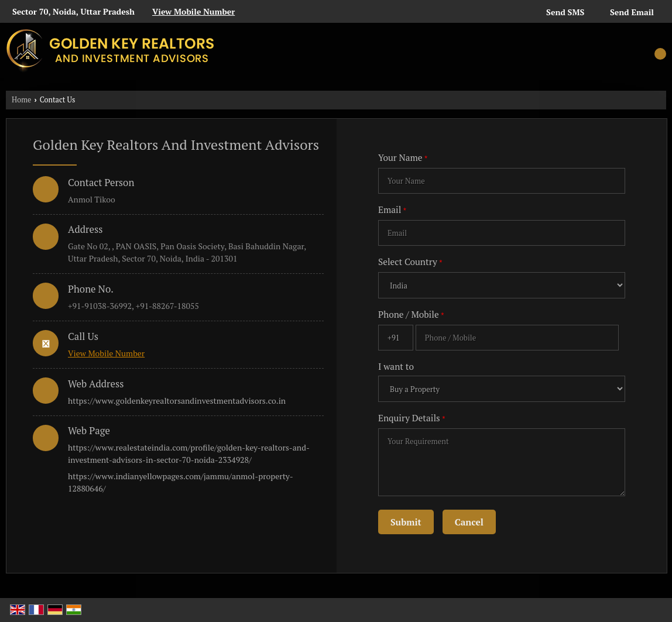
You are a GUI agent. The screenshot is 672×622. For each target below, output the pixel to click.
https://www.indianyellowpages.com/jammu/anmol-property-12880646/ (181, 482)
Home (21, 100)
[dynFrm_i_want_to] (502, 389)
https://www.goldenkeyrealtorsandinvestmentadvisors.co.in (177, 401)
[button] (193, 11)
